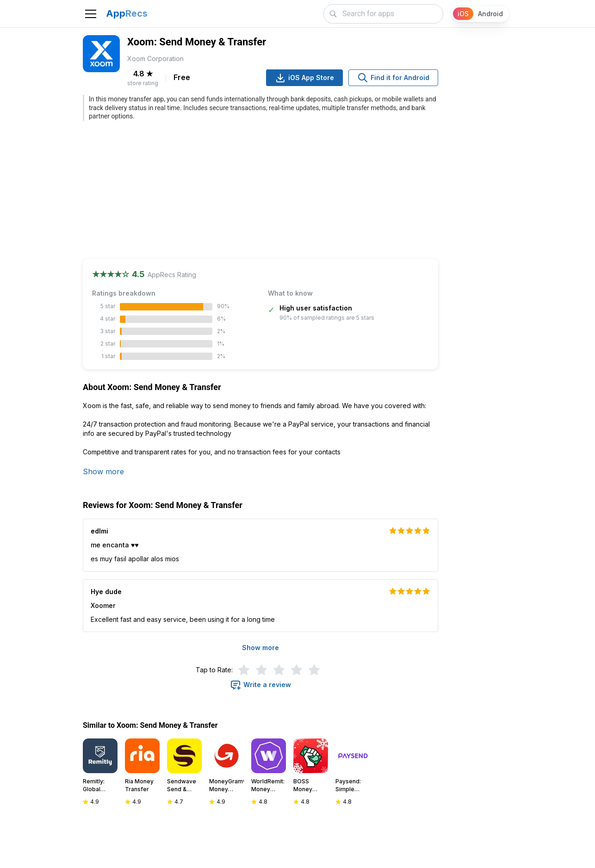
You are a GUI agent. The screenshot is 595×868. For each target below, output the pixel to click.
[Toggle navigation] (91, 14)
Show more (103, 471)
